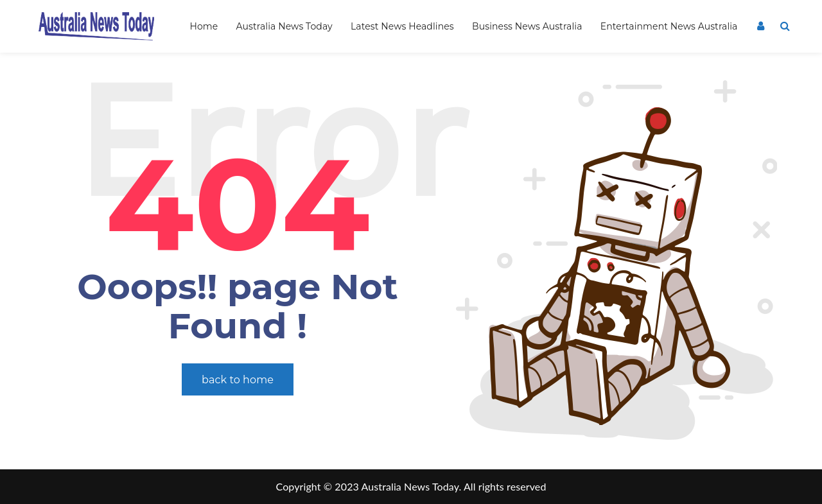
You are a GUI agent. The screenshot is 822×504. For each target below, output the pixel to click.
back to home (238, 380)
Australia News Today (284, 26)
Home (204, 26)
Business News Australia (527, 26)
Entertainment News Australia (669, 26)
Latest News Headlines (402, 26)
